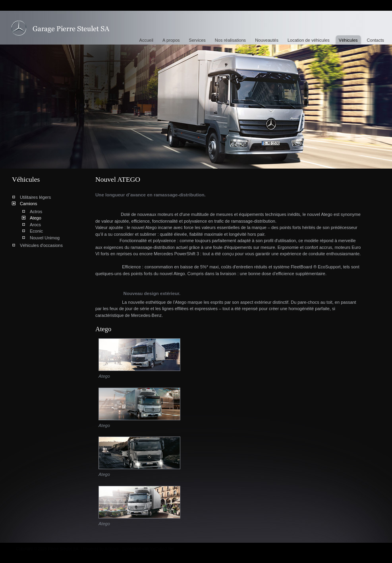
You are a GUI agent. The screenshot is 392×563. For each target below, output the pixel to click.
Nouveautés (267, 40)
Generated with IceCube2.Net (148, 549)
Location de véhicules (309, 40)
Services (197, 40)
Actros (36, 212)
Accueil (146, 40)
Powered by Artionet (100, 549)
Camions (28, 204)
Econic (36, 231)
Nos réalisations (230, 40)
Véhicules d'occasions (41, 245)
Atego (36, 218)
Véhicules (348, 40)
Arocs (35, 225)
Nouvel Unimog (45, 238)
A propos (171, 40)
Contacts (376, 40)
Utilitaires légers (35, 197)
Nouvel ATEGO (60, 28)
